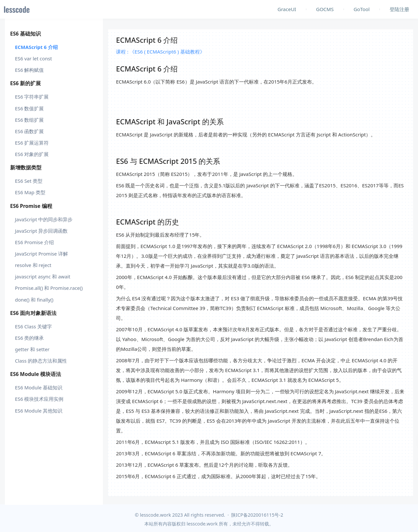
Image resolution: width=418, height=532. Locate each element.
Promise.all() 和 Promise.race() (49, 288)
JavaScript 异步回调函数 (41, 231)
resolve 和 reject (33, 265)
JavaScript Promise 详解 (41, 254)
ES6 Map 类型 (30, 192)
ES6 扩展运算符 (32, 143)
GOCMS (325, 9)
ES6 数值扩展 (30, 108)
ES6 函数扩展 (30, 131)
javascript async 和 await (43, 276)
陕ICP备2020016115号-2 (257, 515)
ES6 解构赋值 (30, 70)
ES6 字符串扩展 (32, 97)
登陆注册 (399, 9)
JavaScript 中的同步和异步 (44, 219)
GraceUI (287, 9)
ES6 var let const (33, 58)
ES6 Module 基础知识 (39, 387)
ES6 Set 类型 (29, 181)
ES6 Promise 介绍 (34, 242)
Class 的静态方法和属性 (41, 361)
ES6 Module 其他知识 (39, 411)
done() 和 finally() (34, 300)
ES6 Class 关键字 (33, 326)
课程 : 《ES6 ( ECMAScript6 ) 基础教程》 (160, 52)
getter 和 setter (32, 349)
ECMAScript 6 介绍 (36, 47)
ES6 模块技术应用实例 (39, 399)
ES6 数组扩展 (30, 120)
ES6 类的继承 (30, 338)
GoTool (362, 9)
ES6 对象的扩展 (32, 154)
